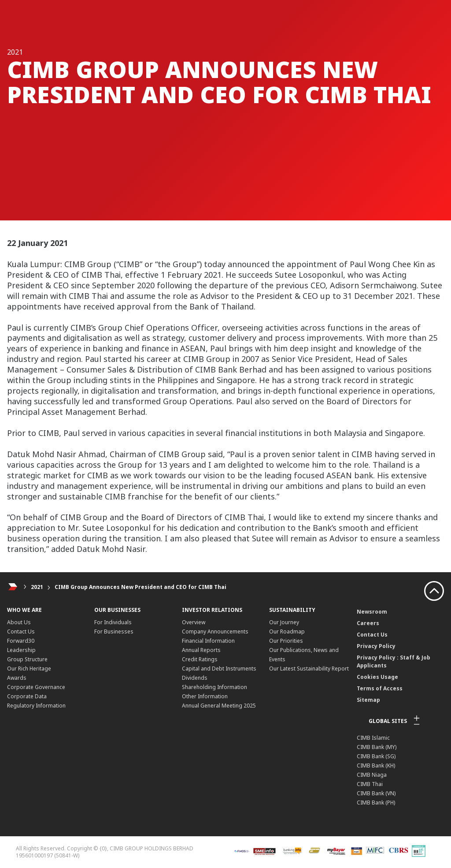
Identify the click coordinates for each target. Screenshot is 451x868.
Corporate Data (27, 696)
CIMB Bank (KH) (376, 766)
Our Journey (284, 622)
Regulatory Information (36, 706)
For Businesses (114, 631)
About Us (19, 622)
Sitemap (368, 700)
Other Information (205, 696)
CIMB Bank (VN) (376, 793)
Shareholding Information (214, 687)
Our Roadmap (287, 631)
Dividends (195, 678)
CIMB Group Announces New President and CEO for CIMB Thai (140, 587)
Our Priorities (286, 641)
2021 (37, 587)
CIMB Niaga (372, 775)
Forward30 (21, 641)
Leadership (21, 650)
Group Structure (27, 659)
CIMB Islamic (373, 738)
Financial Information (208, 641)
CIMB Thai (370, 784)
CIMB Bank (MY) (377, 747)
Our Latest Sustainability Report (309, 669)
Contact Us (21, 631)
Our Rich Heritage (29, 669)
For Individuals (113, 622)
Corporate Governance (36, 687)
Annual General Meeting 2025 (219, 706)
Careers (368, 623)
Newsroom (372, 612)
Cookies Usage (377, 677)
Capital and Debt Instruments (219, 669)
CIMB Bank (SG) (376, 756)
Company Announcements (215, 631)
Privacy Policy (376, 646)
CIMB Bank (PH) (376, 803)
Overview (194, 622)
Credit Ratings (200, 659)
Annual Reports (201, 650)
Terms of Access (380, 688)
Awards (17, 678)
